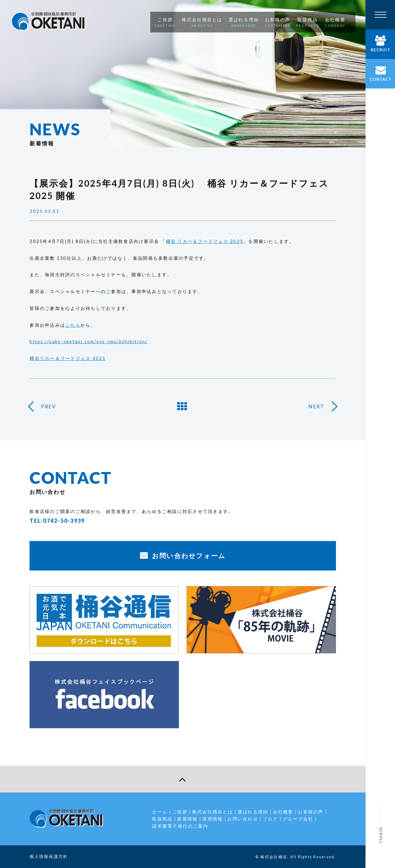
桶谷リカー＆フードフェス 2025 (67, 358)
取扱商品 (162, 819)
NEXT (316, 406)
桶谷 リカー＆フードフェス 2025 (205, 241)
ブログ (270, 819)
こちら (73, 325)
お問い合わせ (243, 819)
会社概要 (283, 812)
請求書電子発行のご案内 (180, 826)
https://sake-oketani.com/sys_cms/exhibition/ (89, 341)
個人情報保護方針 (49, 856)
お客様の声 (311, 812)
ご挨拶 (180, 812)
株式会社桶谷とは (213, 812)
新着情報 (187, 819)
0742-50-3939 (64, 521)
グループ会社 (298, 819)
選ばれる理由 (253, 812)
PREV (49, 406)
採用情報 (212, 819)
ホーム (160, 812)
